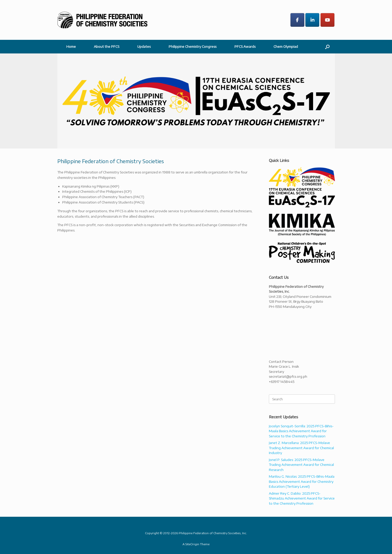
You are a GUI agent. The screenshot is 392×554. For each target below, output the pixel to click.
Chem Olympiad (286, 47)
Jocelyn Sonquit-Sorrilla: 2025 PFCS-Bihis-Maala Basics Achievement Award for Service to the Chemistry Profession (301, 431)
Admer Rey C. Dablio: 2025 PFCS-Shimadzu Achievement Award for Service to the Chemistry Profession (302, 498)
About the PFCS (107, 47)
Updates (144, 47)
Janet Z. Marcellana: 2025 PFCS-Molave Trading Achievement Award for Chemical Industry (301, 448)
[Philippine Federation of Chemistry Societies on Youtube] (327, 20)
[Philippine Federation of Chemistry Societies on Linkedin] (312, 20)
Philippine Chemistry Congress (193, 47)
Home (71, 47)
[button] (327, 47)
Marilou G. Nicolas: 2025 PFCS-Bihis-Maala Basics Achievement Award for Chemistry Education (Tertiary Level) (302, 481)
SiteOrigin (192, 544)
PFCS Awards (245, 47)
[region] (196, 101)
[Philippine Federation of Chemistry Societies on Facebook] (297, 20)
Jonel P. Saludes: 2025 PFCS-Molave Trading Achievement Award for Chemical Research (301, 465)
